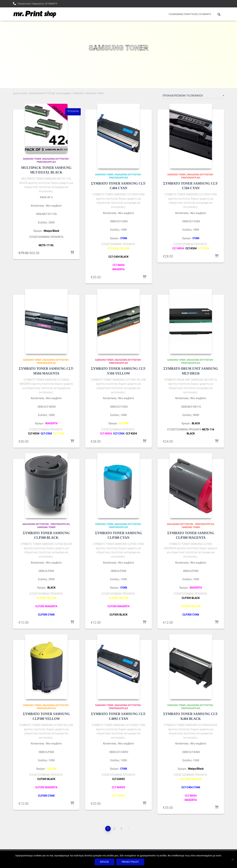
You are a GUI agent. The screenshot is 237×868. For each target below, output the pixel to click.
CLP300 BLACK (191, 598)
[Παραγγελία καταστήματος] (193, 96)
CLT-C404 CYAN (191, 787)
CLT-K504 (191, 248)
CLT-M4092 (118, 787)
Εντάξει (105, 862)
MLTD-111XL (46, 245)
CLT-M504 (178, 248)
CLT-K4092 (119, 779)
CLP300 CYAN (46, 615)
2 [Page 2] (115, 829)
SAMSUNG (78, 93)
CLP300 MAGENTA (46, 606)
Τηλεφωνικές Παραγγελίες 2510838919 (37, 4)
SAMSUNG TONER (32, 159)
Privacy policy (130, 862)
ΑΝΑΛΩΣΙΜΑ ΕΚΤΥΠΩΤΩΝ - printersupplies (50, 93)
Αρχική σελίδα (20, 93)
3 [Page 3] (121, 829)
